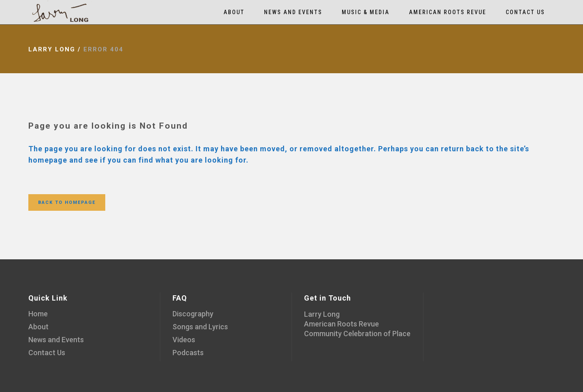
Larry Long (52, 49)
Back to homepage (67, 202)
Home (38, 314)
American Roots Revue (342, 324)
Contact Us (47, 353)
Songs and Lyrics (200, 327)
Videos (184, 340)
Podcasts (188, 353)
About (38, 327)
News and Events (56, 340)
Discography (193, 314)
